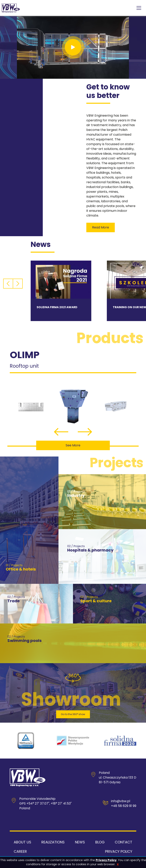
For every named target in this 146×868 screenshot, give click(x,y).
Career (20, 851)
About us (22, 842)
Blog (100, 842)
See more (73, 445)
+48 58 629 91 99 (124, 806)
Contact (124, 842)
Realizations (53, 842)
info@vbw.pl (121, 801)
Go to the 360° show (73, 714)
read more (101, 227)
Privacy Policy (106, 860)
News (80, 842)
